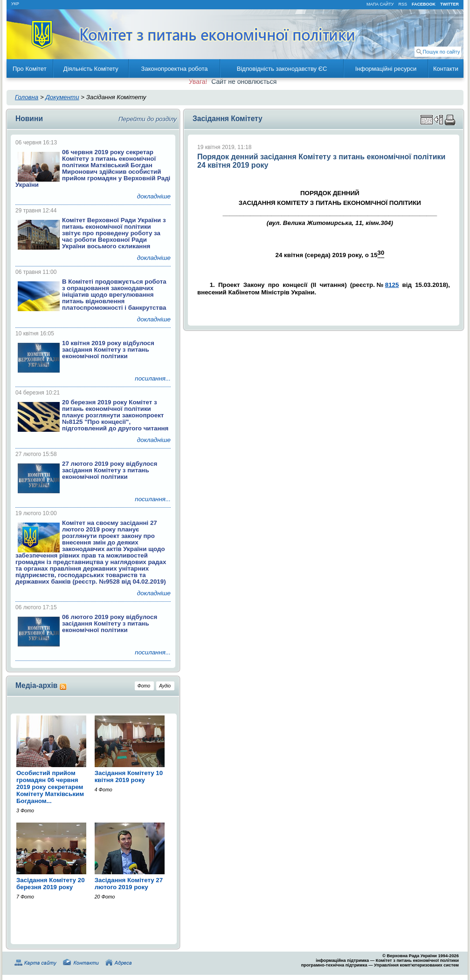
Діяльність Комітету (91, 69)
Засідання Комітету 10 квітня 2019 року (129, 776)
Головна (27, 97)
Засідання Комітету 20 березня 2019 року (51, 884)
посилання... (153, 378)
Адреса (121, 963)
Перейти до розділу (148, 119)
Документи (62, 97)
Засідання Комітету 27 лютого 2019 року (129, 884)
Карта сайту (37, 963)
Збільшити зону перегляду (432, 120)
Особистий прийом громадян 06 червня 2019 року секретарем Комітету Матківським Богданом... (50, 787)
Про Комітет (30, 69)
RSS (403, 4)
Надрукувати (452, 120)
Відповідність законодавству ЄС (282, 69)
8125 (392, 285)
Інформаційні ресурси (386, 69)
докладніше (154, 196)
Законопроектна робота (175, 69)
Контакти (446, 69)
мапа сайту (380, 4)
